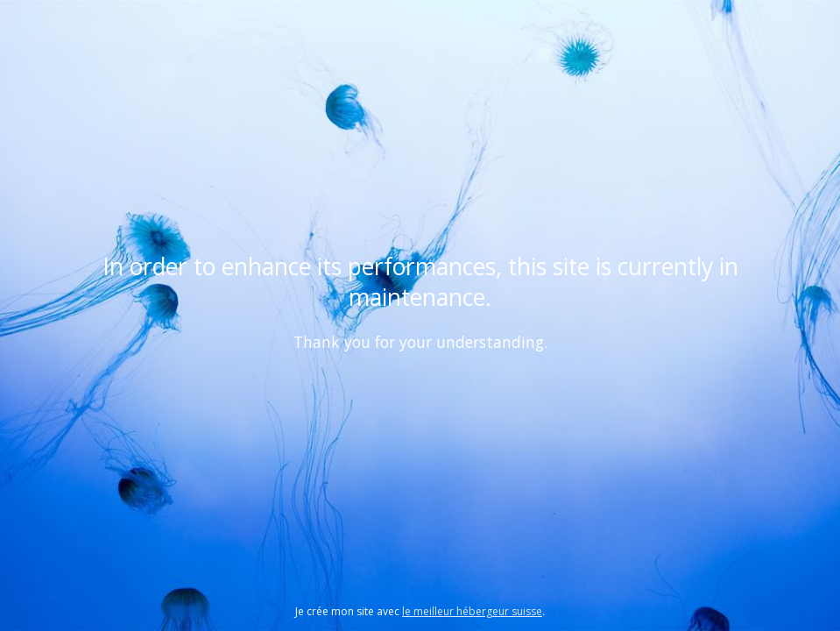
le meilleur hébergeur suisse (472, 611)
